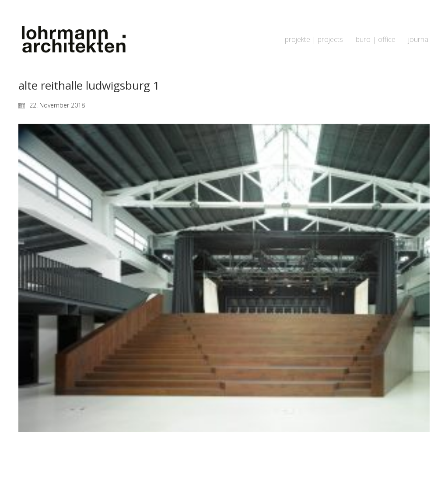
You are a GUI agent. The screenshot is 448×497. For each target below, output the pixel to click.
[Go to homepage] (73, 40)
